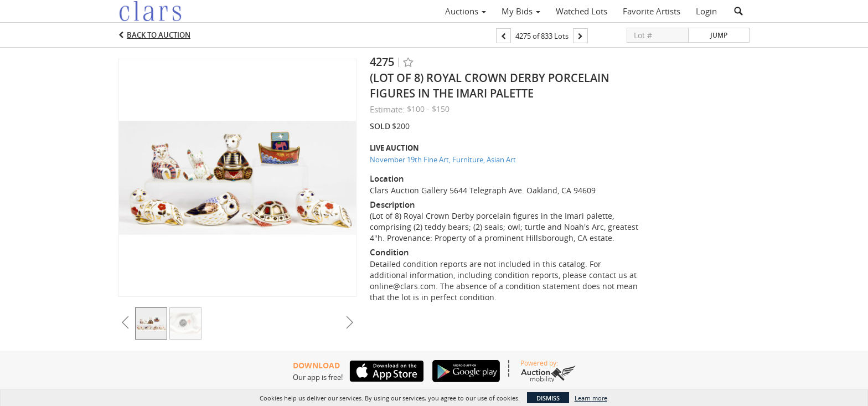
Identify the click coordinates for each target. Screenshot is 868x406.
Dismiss (548, 398)
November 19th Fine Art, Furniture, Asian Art (443, 160)
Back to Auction (159, 35)
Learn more (591, 398)
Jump (719, 35)
